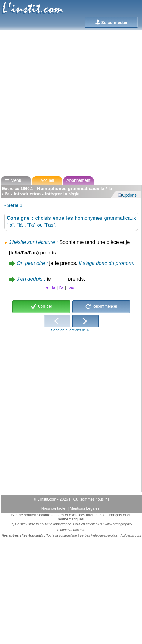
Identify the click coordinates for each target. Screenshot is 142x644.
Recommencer (101, 307)
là (54, 287)
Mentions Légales (85, 508)
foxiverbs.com (131, 535)
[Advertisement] (69, 100)
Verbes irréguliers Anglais (99, 535)
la (46, 287)
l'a (62, 287)
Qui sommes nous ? (91, 499)
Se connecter (111, 22)
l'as (71, 287)
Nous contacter (54, 508)
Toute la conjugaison (61, 535)
